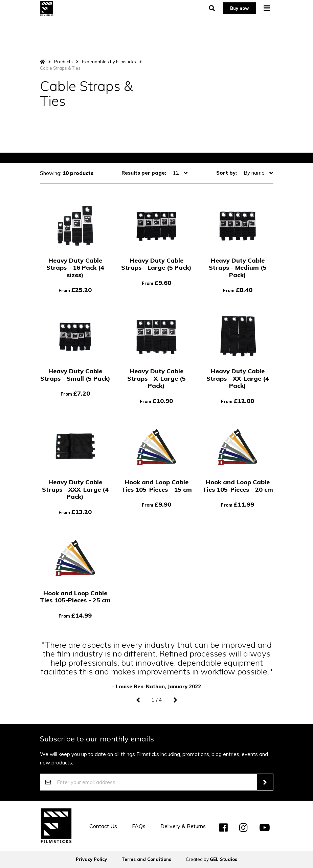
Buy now (239, 10)
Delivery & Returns (183, 826)
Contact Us (103, 826)
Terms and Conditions (146, 859)
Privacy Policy (91, 859)
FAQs (139, 826)
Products (63, 62)
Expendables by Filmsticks (109, 62)
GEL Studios (223, 859)
